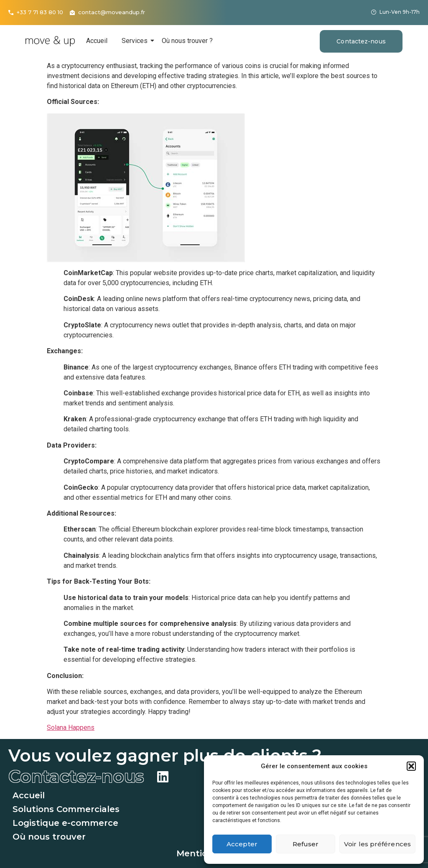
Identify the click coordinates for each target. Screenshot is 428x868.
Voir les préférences (377, 844)
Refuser (306, 844)
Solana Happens (71, 728)
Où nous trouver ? (187, 41)
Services (136, 41)
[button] (411, 766)
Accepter (242, 844)
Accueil (97, 41)
